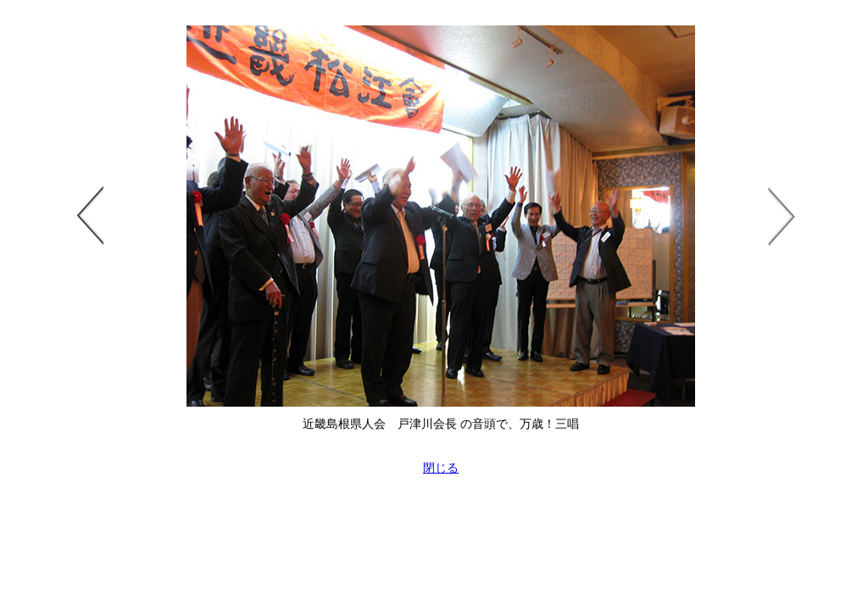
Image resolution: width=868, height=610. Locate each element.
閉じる (441, 468)
